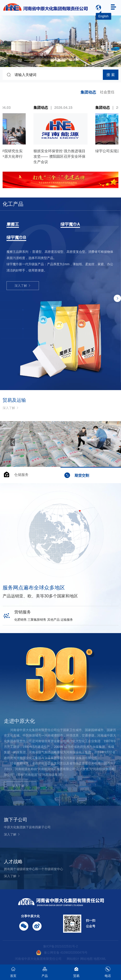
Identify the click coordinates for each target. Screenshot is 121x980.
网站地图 (86, 959)
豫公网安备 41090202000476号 (62, 953)
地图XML (100, 959)
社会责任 (107, 92)
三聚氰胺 (15, 224)
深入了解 (23, 266)
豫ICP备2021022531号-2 (60, 946)
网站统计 (73, 959)
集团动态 (88, 92)
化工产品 (13, 204)
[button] (5, 60)
